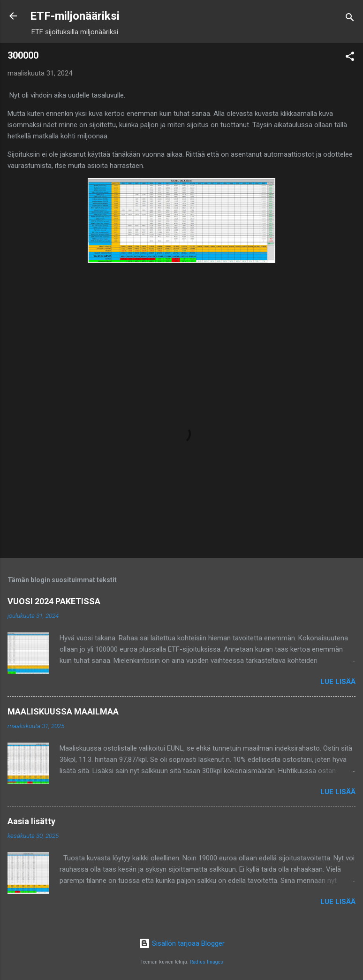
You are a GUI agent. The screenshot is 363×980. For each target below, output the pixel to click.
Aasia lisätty (31, 821)
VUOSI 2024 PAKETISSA (54, 601)
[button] (350, 58)
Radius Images (207, 962)
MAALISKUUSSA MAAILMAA (63, 711)
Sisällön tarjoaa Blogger (182, 943)
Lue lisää (338, 682)
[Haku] (350, 19)
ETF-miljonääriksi (75, 16)
